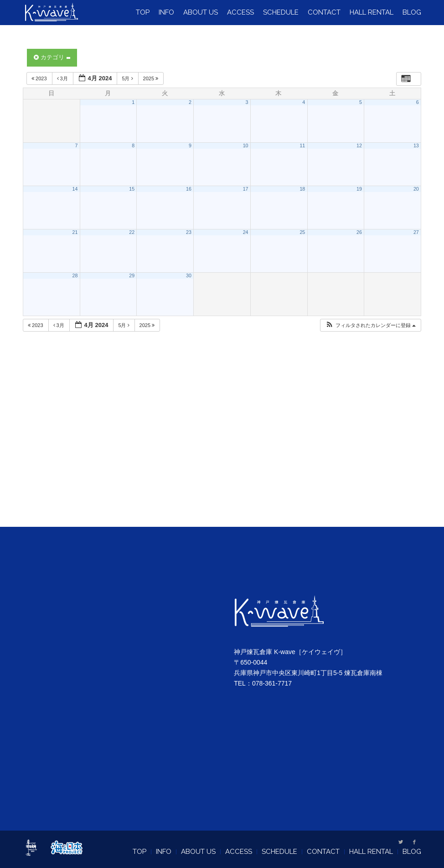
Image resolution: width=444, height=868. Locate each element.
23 (189, 232)
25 (302, 232)
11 (302, 146)
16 (189, 189)
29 (132, 275)
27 (416, 232)
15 (132, 189)
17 (246, 189)
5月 (128, 78)
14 (75, 189)
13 (416, 146)
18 (302, 189)
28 (75, 275)
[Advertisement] (222, 441)
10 (246, 146)
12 (359, 146)
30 (189, 275)
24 (246, 232)
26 (359, 232)
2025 (152, 78)
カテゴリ (52, 57)
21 (75, 232)
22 (132, 232)
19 (359, 189)
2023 (40, 78)
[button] (370, 325)
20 (416, 189)
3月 (63, 78)
